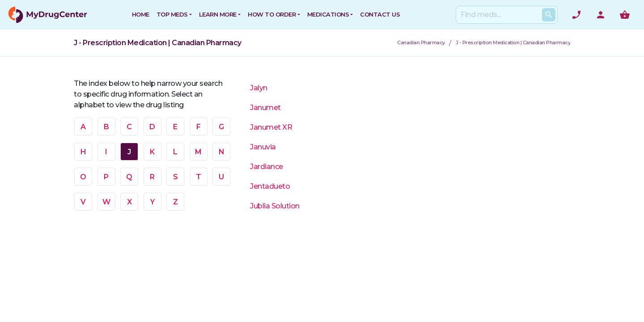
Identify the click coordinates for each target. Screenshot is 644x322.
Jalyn (259, 88)
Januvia (263, 147)
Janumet (265, 108)
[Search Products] (549, 15)
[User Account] (601, 15)
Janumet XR (271, 127)
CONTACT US (380, 14)
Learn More (218, 14)
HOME (141, 14)
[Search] (505, 15)
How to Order (272, 14)
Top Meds (172, 14)
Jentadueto (270, 186)
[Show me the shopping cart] (625, 15)
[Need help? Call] (576, 15)
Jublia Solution (275, 206)
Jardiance (267, 167)
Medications (328, 14)
